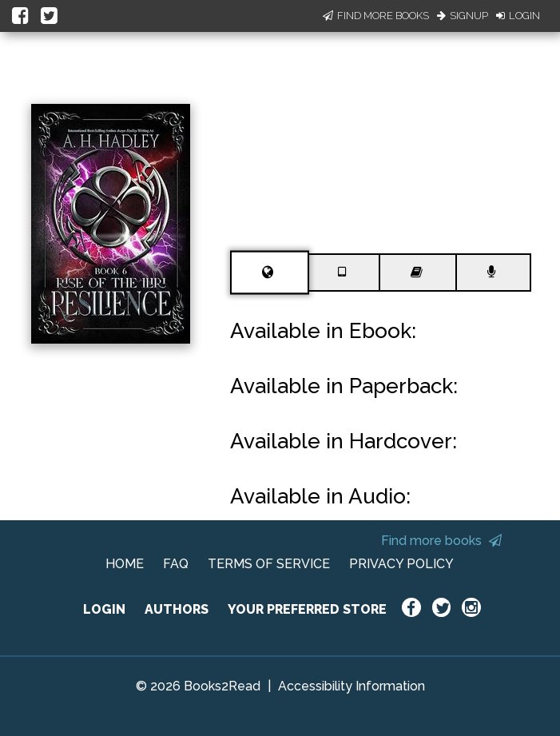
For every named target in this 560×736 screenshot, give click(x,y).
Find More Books (376, 16)
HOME (125, 564)
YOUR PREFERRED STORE (307, 609)
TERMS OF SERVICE (269, 564)
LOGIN (104, 609)
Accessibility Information (351, 686)
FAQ (176, 564)
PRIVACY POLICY (401, 564)
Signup (463, 16)
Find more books (441, 541)
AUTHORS (177, 609)
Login (518, 16)
